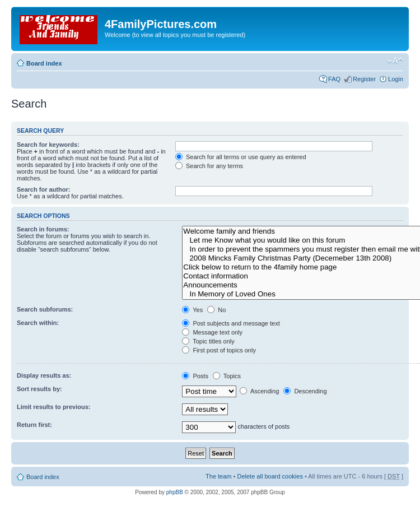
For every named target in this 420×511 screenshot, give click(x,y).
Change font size (395, 61)
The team (218, 476)
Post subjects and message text (231, 323)
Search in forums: (43, 229)
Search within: (38, 323)
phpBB (175, 492)
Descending (305, 391)
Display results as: (44, 375)
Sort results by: (39, 389)
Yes (192, 310)
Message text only (212, 332)
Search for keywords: (48, 145)
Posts (195, 376)
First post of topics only (219, 350)
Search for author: (43, 189)
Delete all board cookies (270, 476)
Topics (227, 376)
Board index (44, 63)
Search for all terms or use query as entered (241, 157)
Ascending (259, 391)
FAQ (334, 79)
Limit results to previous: (53, 407)
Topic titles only (208, 341)
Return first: (34, 425)
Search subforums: (45, 309)
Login (396, 79)
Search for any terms (209, 166)
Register (364, 79)
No (216, 310)
